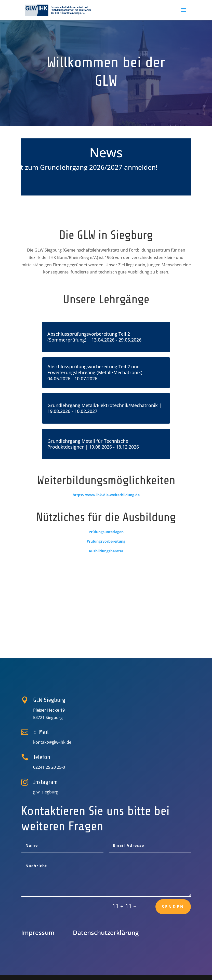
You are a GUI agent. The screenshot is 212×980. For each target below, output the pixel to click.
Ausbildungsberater (106, 551)
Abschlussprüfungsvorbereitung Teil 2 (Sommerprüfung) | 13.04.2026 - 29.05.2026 (94, 337)
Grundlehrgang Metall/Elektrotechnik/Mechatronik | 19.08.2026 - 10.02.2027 (104, 408)
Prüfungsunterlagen (106, 532)
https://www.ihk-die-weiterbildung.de (106, 495)
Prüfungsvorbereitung (106, 541)
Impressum (38, 932)
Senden (173, 907)
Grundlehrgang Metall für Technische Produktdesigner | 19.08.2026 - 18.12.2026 (93, 444)
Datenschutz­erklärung (106, 932)
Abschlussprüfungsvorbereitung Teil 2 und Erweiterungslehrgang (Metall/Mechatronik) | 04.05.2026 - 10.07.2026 (97, 373)
